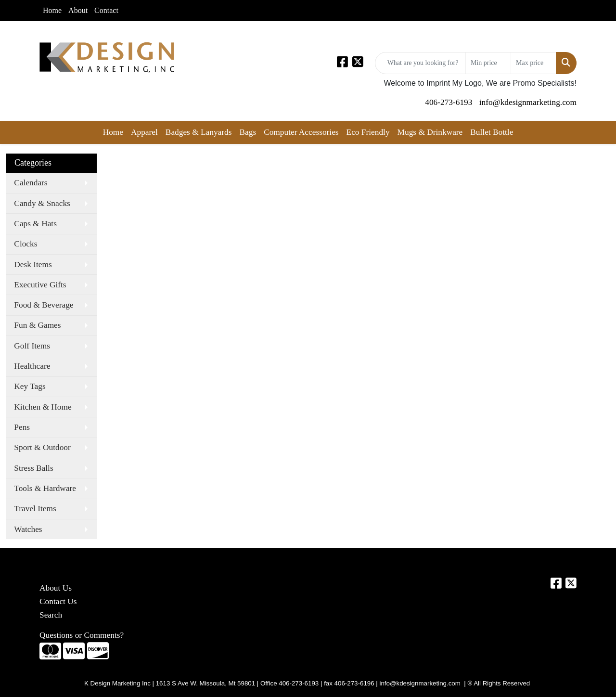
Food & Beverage (44, 305)
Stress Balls (33, 468)
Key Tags (30, 386)
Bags (248, 132)
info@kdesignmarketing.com (528, 102)
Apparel (144, 132)
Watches (28, 529)
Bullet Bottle (492, 132)
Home (52, 10)
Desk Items (33, 265)
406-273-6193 (449, 102)
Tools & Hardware (45, 488)
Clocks (26, 244)
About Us (56, 588)
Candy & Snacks (42, 203)
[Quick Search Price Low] (488, 63)
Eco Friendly (368, 132)
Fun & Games (37, 325)
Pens (22, 427)
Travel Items (35, 509)
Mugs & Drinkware (430, 132)
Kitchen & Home (43, 407)
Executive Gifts (40, 285)
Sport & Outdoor (42, 447)
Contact (106, 10)
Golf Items (32, 346)
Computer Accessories (301, 132)
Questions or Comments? (82, 635)
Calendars (31, 183)
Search (51, 615)
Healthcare (32, 366)
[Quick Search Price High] (533, 63)
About (78, 10)
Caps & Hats (35, 224)
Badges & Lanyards (199, 132)
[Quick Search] (420, 63)
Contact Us (58, 601)
